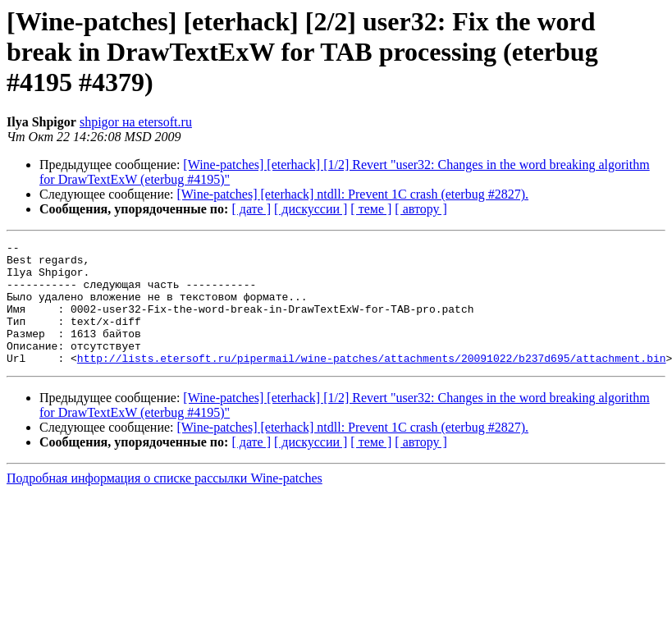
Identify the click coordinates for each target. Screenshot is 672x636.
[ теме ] (371, 209)
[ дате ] (251, 209)
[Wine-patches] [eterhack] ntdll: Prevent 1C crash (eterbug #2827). (353, 194)
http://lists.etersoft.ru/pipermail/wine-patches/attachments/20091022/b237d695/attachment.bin (372, 382)
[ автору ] (421, 209)
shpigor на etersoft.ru (136, 122)
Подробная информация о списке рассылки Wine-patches (165, 503)
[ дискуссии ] (311, 209)
